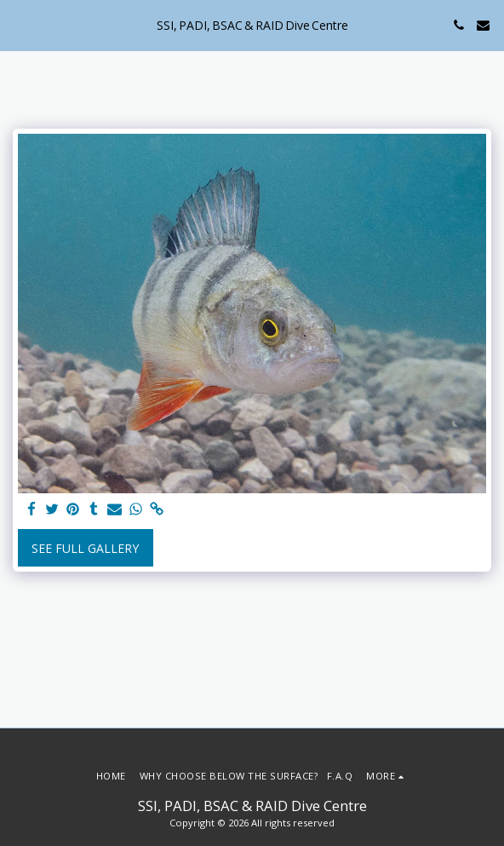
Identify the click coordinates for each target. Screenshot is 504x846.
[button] (19, 24)
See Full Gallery (85, 548)
